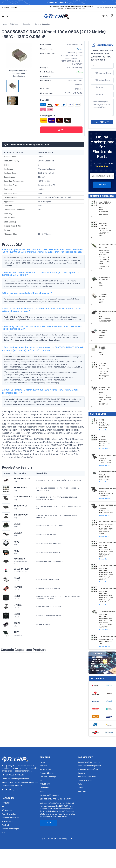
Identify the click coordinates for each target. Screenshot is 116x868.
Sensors (81, 773)
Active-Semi (7, 821)
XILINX (71, 839)
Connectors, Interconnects (89, 762)
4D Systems (7, 810)
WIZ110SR (18, 587)
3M (3, 807)
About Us (44, 766)
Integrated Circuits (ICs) (88, 769)
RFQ (61, 130)
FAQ (42, 780)
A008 (16, 542)
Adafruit (5, 825)
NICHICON (6, 803)
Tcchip (65, 839)
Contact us (45, 788)
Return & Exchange (48, 777)
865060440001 (22, 569)
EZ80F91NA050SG (23, 497)
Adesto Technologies (11, 829)
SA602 (17, 524)
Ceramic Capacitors (43, 24)
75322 (17, 623)
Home (4, 24)
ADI (3, 832)
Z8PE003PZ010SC (23, 479)
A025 (16, 551)
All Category (15, 24)
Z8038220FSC (21, 488)
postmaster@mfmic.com (18, 779)
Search (102, 185)
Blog (42, 792)
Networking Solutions (87, 777)
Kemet (80, 49)
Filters (81, 788)
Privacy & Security (48, 773)
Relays (81, 784)
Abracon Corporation (10, 818)
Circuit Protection (86, 780)
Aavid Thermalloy (9, 814)
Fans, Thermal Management (90, 766)
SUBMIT (102, 122)
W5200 (17, 614)
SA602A (18, 533)
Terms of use (45, 769)
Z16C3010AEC (21, 515)
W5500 (17, 578)
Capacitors (27, 24)
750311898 (19, 559)
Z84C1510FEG (21, 506)
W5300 (17, 596)
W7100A (18, 605)
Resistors (82, 792)
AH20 (16, 632)
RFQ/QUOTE (45, 784)
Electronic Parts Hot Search (56, 799)
